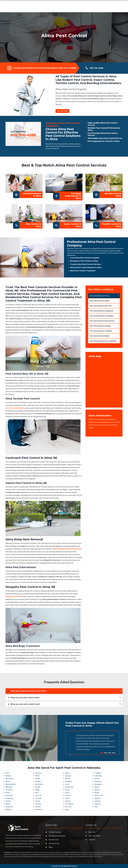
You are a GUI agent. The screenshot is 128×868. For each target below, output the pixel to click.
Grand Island (69, 787)
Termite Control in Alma (112, 225)
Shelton (8, 804)
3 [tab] (109, 753)
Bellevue (97, 790)
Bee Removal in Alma (113, 195)
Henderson (39, 809)
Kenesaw (38, 804)
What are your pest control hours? (24, 704)
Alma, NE (92, 832)
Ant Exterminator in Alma (32, 195)
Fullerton (68, 795)
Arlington (98, 801)
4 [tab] (113, 753)
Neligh (37, 790)
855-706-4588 (107, 8)
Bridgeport (98, 781)
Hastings (68, 776)
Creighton (98, 773)
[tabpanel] (64, 37)
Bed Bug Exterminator (57, 836)
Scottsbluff (9, 807)
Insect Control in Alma (73, 225)
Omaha (37, 779)
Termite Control (55, 832)
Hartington (69, 781)
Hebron (67, 773)
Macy (37, 793)
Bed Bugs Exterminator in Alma (73, 196)
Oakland (38, 781)
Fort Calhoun (69, 804)
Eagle (67, 809)
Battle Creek (99, 795)
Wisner (8, 781)
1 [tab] (101, 753)
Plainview (38, 773)
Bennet (97, 787)
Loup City (38, 795)
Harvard (68, 779)
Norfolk (38, 787)
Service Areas (74, 9)
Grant (67, 784)
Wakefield (9, 787)
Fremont (68, 801)
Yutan (7, 773)
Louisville (38, 798)
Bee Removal (54, 840)
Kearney (38, 807)
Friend (67, 798)
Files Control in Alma (33, 225)
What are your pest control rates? (24, 698)
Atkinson (97, 798)
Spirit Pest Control (70, 866)
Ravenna (8, 809)
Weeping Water (11, 784)
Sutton (8, 793)
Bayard (97, 793)
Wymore (8, 776)
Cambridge (98, 776)
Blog (51, 847)
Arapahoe (98, 804)
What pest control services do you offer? (27, 691)
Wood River (9, 779)
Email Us (92, 840)
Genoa (67, 793)
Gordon (67, 790)
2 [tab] (105, 753)
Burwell (97, 779)
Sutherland (9, 795)
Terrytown (9, 790)
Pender (37, 776)
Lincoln (37, 801)
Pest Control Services (55, 9)
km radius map (104, 381)
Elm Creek (68, 807)
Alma (96, 807)
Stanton (8, 801)
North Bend (39, 784)
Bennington (98, 784)
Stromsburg (9, 798)
